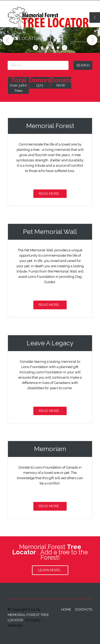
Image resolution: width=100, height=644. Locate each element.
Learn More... (50, 570)
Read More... (50, 194)
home (66, 609)
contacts (84, 609)
